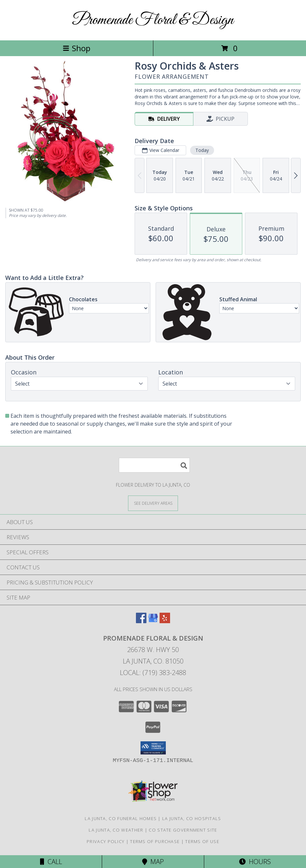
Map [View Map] (153, 862)
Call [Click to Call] (51, 862)
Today (202, 150)
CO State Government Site (183, 830)
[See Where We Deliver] (153, 503)
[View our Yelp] (165, 621)
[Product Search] (154, 465)
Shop (76, 48)
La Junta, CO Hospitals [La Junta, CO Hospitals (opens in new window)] (192, 818)
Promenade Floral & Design (153, 20)
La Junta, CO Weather (116, 830)
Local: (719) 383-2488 (153, 673)
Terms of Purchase (155, 841)
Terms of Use (202, 841)
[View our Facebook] (141, 621)
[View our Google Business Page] (153, 621)
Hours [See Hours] (255, 862)
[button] (153, 748)
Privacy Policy (106, 841)
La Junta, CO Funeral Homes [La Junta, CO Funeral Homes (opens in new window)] (121, 818)
